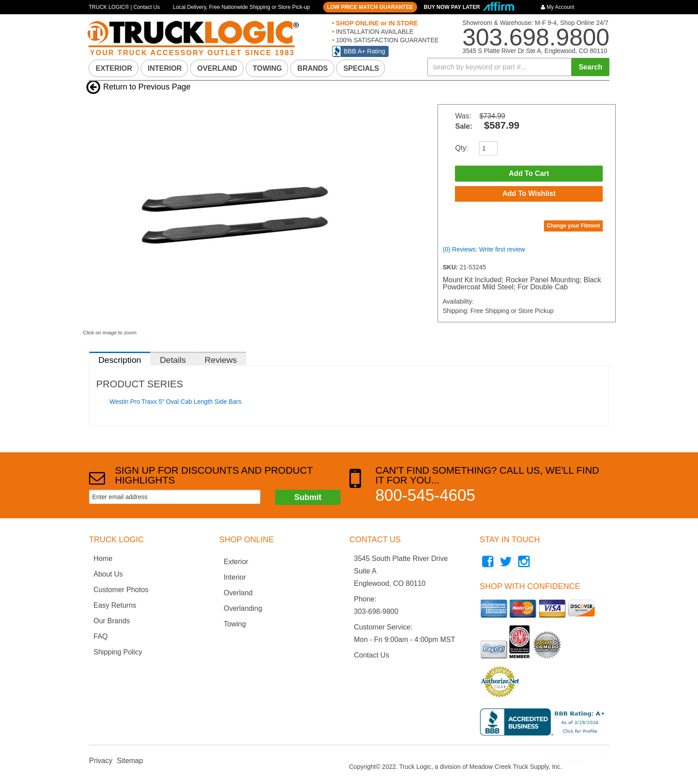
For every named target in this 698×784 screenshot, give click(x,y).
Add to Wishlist (529, 194)
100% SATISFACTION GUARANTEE (387, 40)
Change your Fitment (573, 226)
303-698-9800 (376, 611)
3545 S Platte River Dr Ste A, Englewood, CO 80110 (535, 51)
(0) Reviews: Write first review (484, 250)
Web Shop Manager (596, 761)
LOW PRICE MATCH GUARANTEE (370, 7)
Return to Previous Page (147, 87)
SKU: (451, 268)
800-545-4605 (425, 495)
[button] (519, 67)
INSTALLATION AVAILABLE (374, 32)
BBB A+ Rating (364, 51)
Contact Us (371, 655)
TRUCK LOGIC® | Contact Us (124, 7)
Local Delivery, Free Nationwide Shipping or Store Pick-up (241, 7)
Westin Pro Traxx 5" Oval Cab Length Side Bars (176, 402)
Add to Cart (529, 173)
